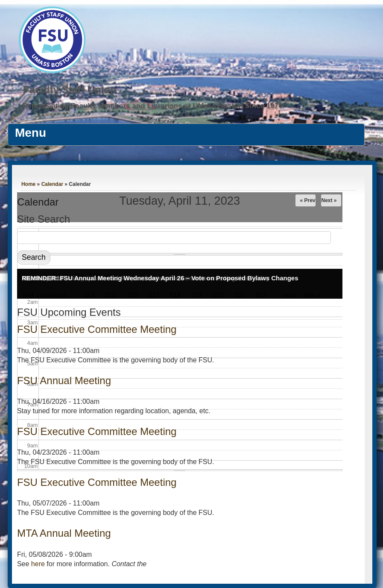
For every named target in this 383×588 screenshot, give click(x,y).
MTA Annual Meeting (64, 533)
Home (28, 184)
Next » (329, 200)
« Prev (307, 200)
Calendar (52, 184)
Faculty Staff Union (70, 90)
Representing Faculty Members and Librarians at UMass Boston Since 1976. (153, 106)
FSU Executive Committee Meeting (97, 329)
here (38, 564)
